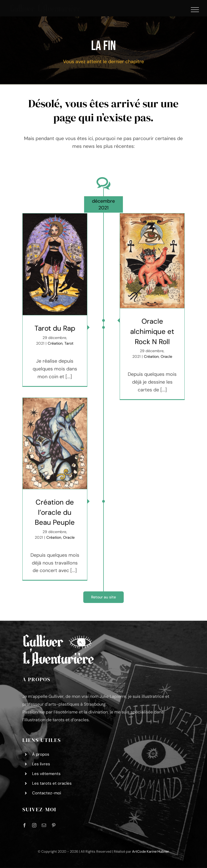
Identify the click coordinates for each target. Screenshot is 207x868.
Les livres (41, 764)
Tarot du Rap (55, 328)
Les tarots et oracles (52, 783)
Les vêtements (46, 774)
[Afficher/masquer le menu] (195, 10)
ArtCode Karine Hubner (151, 851)
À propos (41, 754)
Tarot (69, 343)
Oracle (166, 356)
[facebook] (25, 825)
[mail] (44, 825)
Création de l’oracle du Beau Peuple (55, 512)
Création (55, 343)
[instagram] (34, 825)
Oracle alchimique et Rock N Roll (152, 331)
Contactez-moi (47, 793)
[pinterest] (54, 825)
